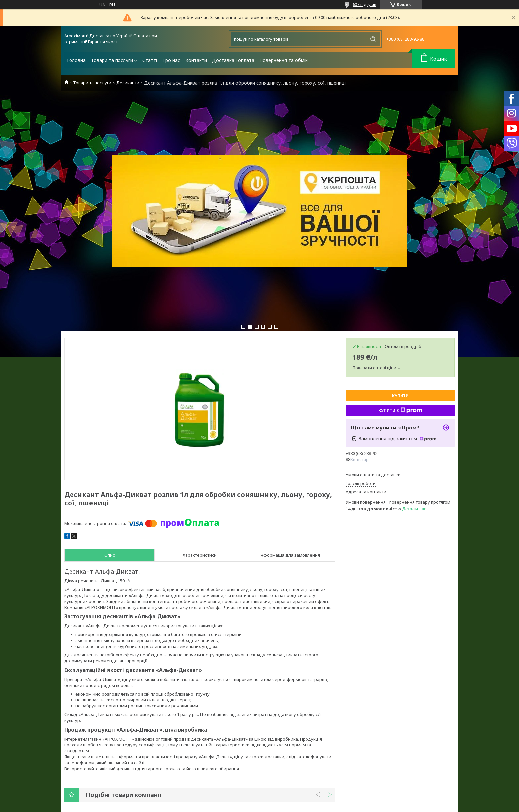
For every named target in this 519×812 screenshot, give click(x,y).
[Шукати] (373, 39)
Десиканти (128, 83)
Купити (400, 396)
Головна (76, 60)
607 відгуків (364, 4)
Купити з (400, 410)
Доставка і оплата (233, 60)
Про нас (171, 60)
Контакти (196, 60)
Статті (150, 60)
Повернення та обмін (284, 60)
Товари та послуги (112, 60)
